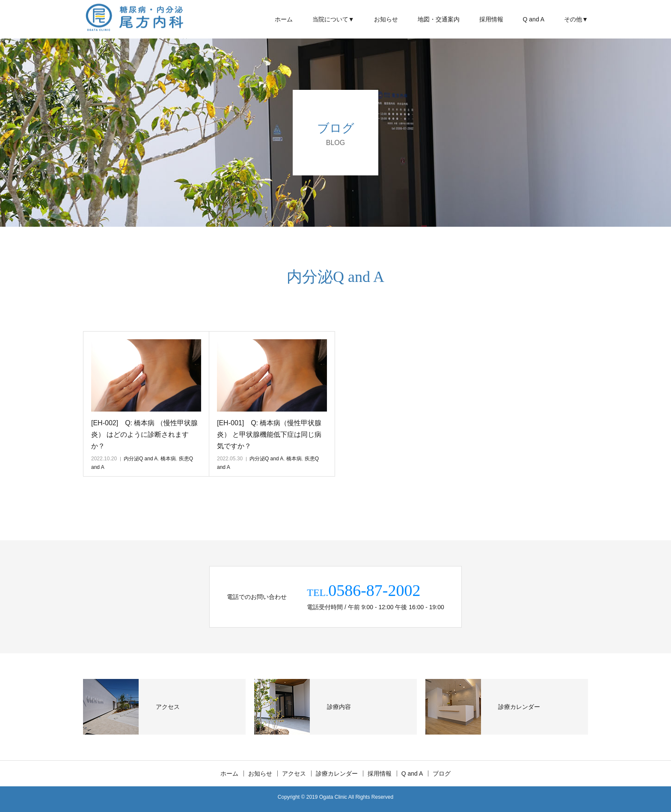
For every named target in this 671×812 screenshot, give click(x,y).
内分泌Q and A (141, 459)
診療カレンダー (337, 773)
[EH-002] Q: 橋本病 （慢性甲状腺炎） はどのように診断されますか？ (144, 434)
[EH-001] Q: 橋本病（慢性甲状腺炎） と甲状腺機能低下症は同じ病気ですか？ (269, 434)
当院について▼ (333, 19)
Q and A (534, 19)
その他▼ (576, 19)
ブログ (442, 773)
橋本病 (168, 459)
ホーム (284, 19)
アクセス (294, 773)
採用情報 (491, 19)
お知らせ (386, 19)
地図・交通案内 (439, 19)
